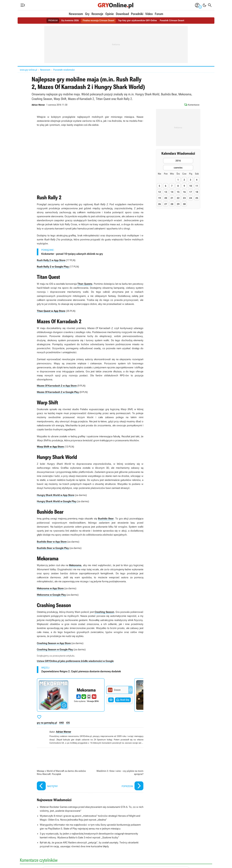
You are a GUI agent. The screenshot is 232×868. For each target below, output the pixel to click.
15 (178, 192)
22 (178, 198)
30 (184, 204)
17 (191, 192)
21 (172, 198)
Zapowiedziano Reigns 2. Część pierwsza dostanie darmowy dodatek (81, 670)
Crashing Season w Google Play (55, 648)
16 (184, 192)
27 (166, 204)
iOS (68, 721)
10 (191, 186)
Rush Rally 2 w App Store (51, 260)
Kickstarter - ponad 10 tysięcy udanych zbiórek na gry (72, 254)
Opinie (110, 14)
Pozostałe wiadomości (64, 70)
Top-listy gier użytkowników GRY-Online (139, 21)
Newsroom (76, 14)
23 (184, 198)
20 (166, 198)
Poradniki (137, 14)
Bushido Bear (106, 518)
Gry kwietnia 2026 (68, 21)
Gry (87, 14)
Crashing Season (104, 611)
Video (149, 14)
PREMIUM (50, 21)
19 (159, 198)
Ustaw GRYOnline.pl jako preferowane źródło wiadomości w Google (75, 660)
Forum (159, 14)
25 (197, 198)
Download (122, 14)
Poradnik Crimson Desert (175, 21)
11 (197, 186)
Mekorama (75, 564)
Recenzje (97, 14)
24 (191, 198)
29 (178, 204)
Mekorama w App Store (50, 587)
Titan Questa (85, 284)
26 (159, 204)
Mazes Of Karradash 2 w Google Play (58, 392)
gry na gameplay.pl (47, 721)
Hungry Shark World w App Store (55, 494)
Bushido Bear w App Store (52, 541)
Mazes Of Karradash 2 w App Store (57, 386)
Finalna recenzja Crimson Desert (98, 21)
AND (61, 721)
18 (197, 192)
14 (172, 192)
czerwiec (178, 168)
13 (166, 192)
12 (159, 192)
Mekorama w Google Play (51, 594)
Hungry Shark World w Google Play (57, 501)
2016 (178, 161)
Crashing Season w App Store (54, 642)
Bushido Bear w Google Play (53, 547)
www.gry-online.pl (28, 70)
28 (172, 204)
